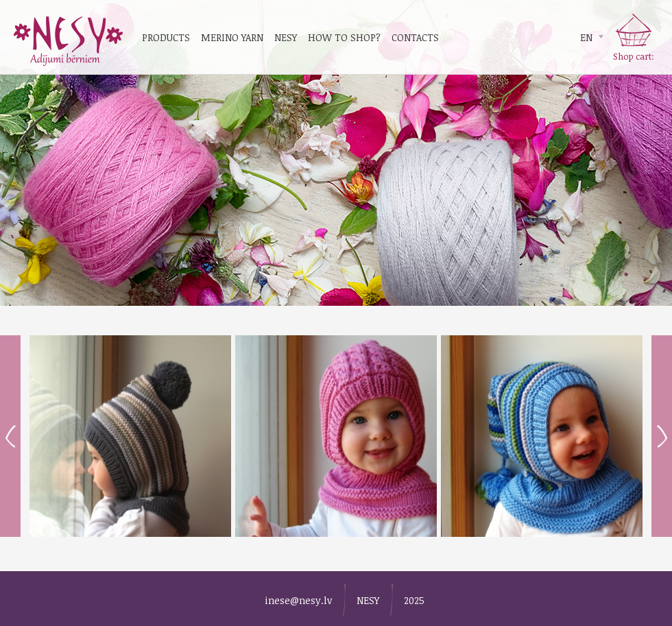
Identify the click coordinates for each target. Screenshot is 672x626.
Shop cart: (634, 56)
